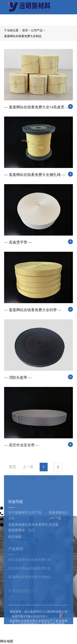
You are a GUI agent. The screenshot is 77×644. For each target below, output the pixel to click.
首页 (25, 30)
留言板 (54, 544)
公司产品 (37, 30)
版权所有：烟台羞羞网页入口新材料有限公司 (39, 624)
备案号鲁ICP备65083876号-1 (30, 629)
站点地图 (15, 556)
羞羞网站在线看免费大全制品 (23, 36)
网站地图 (7, 641)
